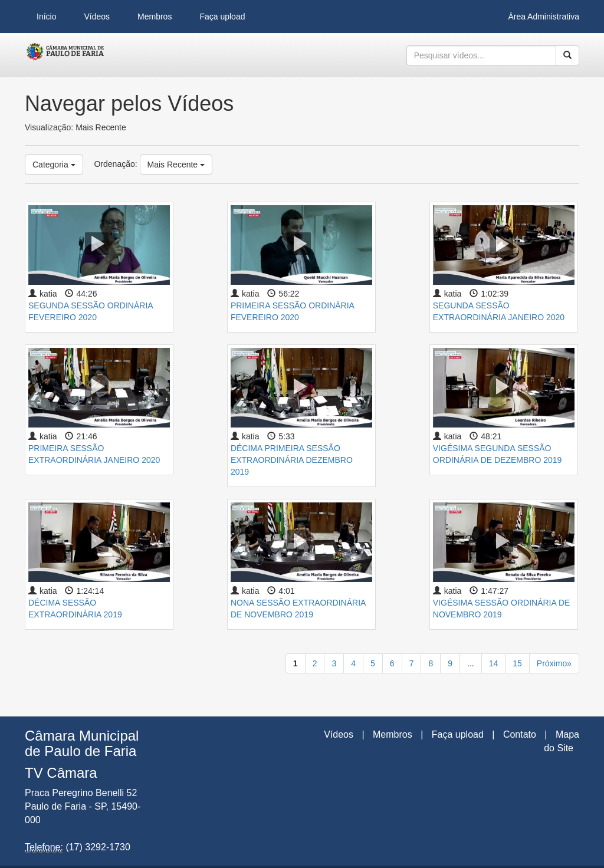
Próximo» (554, 663)
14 (494, 663)
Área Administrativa (544, 17)
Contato (520, 734)
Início (46, 17)
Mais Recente (176, 165)
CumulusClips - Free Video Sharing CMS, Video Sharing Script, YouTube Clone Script (66, 55)
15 (517, 663)
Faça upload (222, 17)
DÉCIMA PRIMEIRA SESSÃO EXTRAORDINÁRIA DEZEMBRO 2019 (292, 460)
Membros (155, 17)
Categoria (54, 165)
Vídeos (97, 17)
